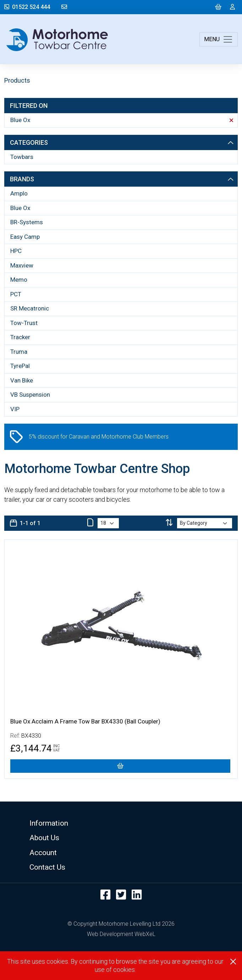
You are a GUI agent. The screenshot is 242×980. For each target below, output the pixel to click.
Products (17, 80)
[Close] (233, 962)
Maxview (22, 265)
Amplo (19, 193)
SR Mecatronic (30, 308)
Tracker (20, 337)
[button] (121, 823)
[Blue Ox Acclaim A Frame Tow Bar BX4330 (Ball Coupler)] (120, 766)
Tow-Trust (24, 323)
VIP (15, 409)
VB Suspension (30, 395)
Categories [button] (122, 142)
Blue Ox (122, 120)
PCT (16, 294)
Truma (19, 352)
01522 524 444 (27, 7)
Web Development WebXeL (121, 934)
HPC (16, 251)
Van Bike (22, 380)
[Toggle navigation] (219, 39)
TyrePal (20, 366)
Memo (19, 280)
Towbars (22, 157)
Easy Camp (25, 237)
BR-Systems (27, 222)
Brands (122, 179)
